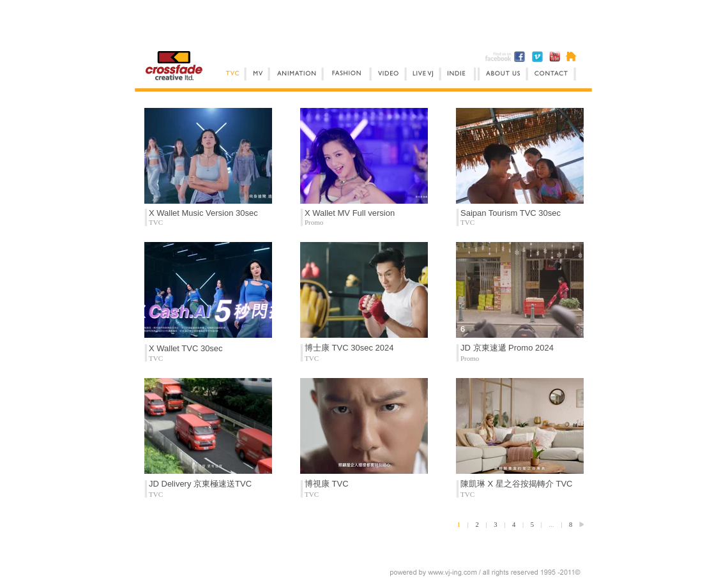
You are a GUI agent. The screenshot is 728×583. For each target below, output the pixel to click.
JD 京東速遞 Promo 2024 (507, 348)
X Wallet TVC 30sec (186, 348)
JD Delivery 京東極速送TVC (200, 484)
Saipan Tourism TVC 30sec (511, 213)
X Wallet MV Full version (350, 213)
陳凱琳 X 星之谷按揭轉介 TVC (517, 484)
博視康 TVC (327, 484)
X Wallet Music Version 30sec (203, 213)
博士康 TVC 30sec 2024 (349, 348)
